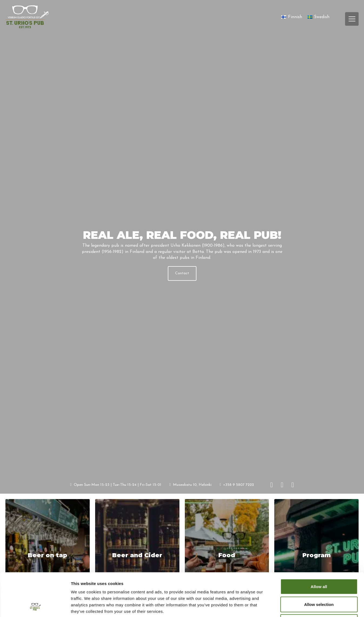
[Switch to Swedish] (318, 17)
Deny (319, 581)
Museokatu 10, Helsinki (191, 485)
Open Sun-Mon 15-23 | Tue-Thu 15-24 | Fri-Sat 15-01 (116, 485)
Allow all (319, 546)
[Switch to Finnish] (292, 17)
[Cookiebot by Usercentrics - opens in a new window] (35, 606)
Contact (182, 273)
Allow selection (319, 564)
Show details (284, 606)
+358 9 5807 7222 (237, 485)
